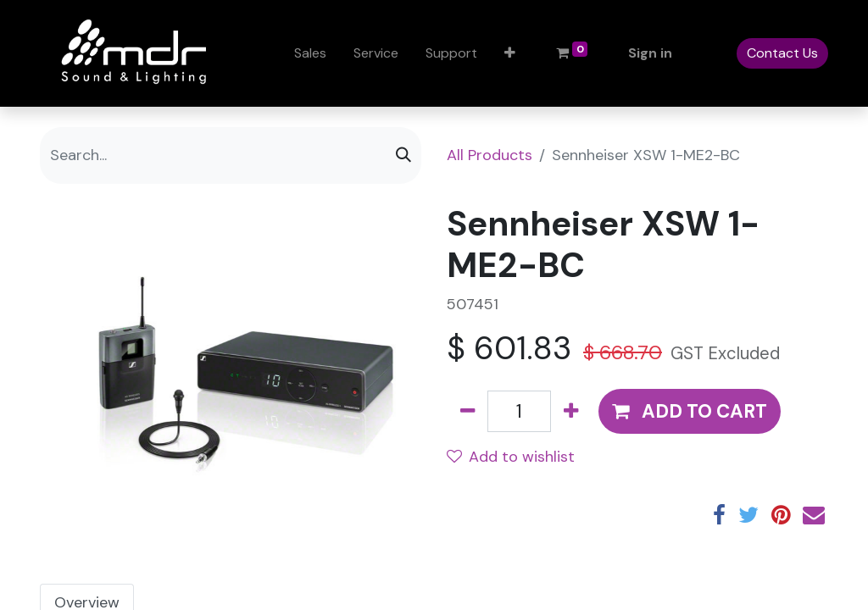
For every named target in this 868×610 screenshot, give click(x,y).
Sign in (650, 53)
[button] (510, 53)
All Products (490, 155)
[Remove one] (467, 411)
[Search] (403, 155)
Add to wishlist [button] (511, 457)
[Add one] (571, 411)
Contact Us (782, 53)
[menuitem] (310, 53)
